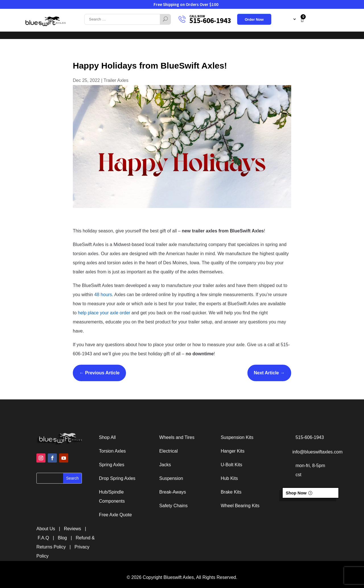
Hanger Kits (233, 451)
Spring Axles (112, 465)
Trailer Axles (116, 80)
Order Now (254, 20)
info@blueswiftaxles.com (317, 452)
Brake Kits (231, 492)
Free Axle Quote (115, 515)
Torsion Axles (112, 451)
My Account (282, 19)
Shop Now (296, 493)
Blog (62, 538)
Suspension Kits (237, 437)
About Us (179, 30)
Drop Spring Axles (117, 478)
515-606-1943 (210, 20)
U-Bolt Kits (231, 465)
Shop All (107, 437)
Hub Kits (229, 478)
